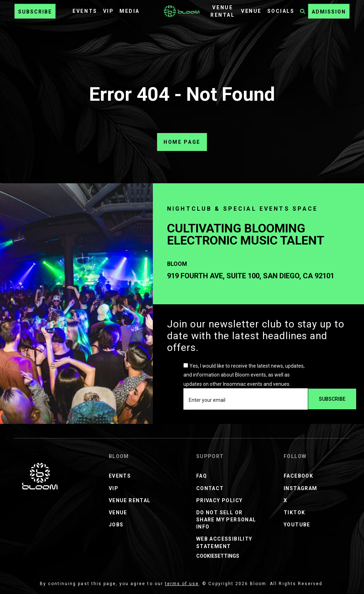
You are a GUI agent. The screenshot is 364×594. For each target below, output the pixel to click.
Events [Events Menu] (85, 11)
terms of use (182, 584)
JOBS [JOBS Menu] (116, 525)
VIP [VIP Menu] (109, 11)
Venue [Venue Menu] (251, 11)
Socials (281, 11)
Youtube (297, 525)
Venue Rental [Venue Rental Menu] (130, 500)
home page (182, 142)
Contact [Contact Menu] (210, 488)
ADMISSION (329, 12)
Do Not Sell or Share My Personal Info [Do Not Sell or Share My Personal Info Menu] (226, 520)
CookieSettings (218, 556)
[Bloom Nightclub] (40, 476)
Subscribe (35, 12)
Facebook (298, 476)
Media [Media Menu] (130, 11)
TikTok (294, 512)
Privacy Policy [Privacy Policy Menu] (220, 500)
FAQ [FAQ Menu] (202, 476)
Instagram (301, 488)
